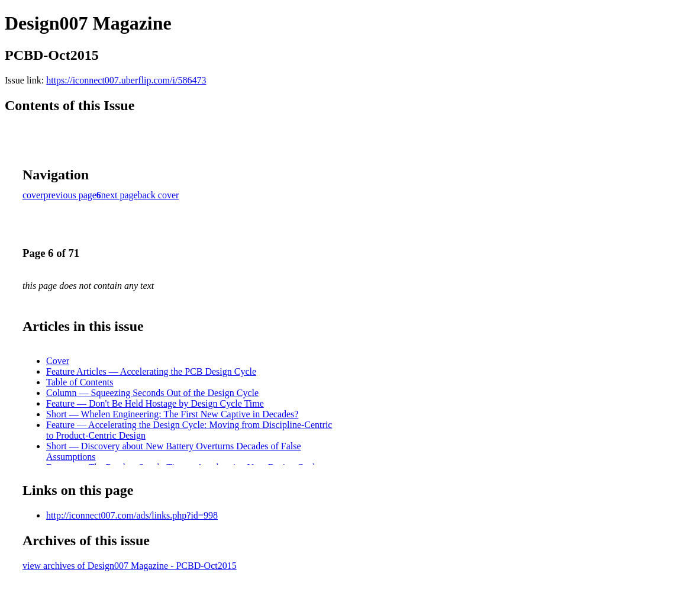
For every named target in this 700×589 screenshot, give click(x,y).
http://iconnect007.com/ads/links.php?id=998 (132, 515)
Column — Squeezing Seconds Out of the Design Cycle (152, 393)
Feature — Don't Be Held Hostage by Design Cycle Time (155, 403)
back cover (159, 195)
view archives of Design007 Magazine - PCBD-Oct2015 (130, 566)
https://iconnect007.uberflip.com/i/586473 (126, 80)
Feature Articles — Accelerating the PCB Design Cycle (151, 371)
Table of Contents (80, 382)
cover (33, 195)
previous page (70, 195)
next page (120, 195)
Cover (58, 361)
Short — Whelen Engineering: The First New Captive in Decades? (172, 414)
